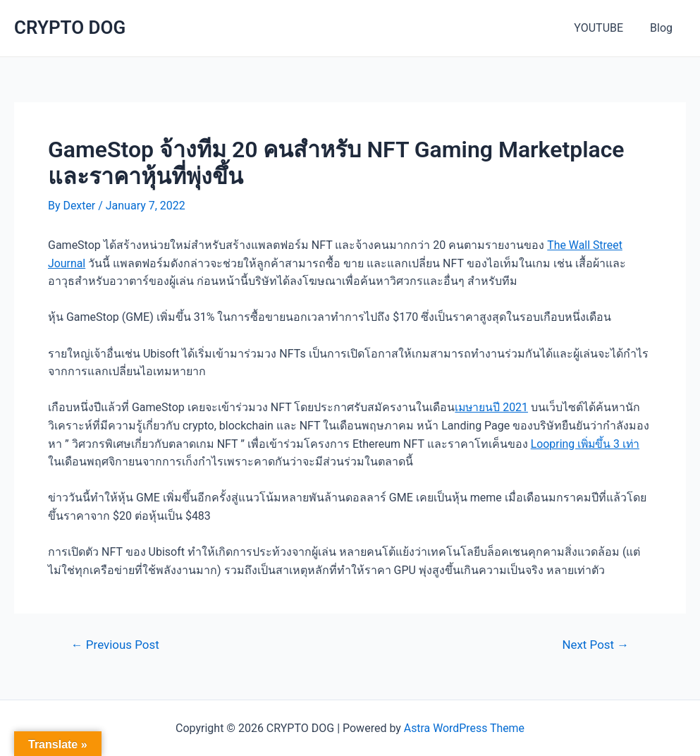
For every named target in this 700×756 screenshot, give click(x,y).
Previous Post (116, 645)
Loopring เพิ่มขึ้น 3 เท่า (587, 444)
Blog (663, 28)
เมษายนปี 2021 (492, 407)
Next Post (595, 645)
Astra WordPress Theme (464, 728)
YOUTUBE (605, 28)
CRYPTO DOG (70, 28)
